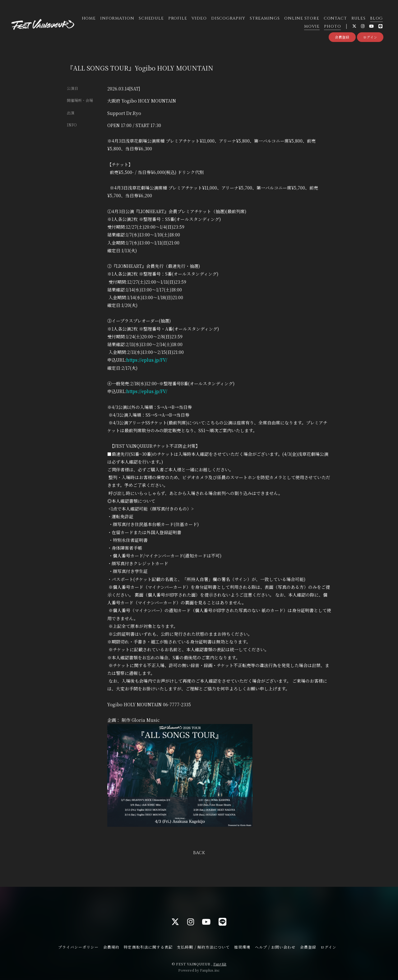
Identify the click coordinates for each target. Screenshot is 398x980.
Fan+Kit (220, 964)
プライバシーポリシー (78, 947)
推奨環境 (242, 947)
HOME (89, 18)
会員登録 (342, 37)
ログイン (370, 37)
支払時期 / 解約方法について (203, 947)
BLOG (376, 18)
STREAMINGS (265, 18)
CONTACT (335, 18)
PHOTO (332, 26)
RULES (359, 18)
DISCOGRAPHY (228, 18)
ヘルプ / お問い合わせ (275, 947)
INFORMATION (117, 18)
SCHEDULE (151, 18)
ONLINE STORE (302, 18)
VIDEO (199, 18)
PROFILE (178, 18)
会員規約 (111, 947)
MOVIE (312, 26)
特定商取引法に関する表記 (148, 947)
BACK (199, 853)
